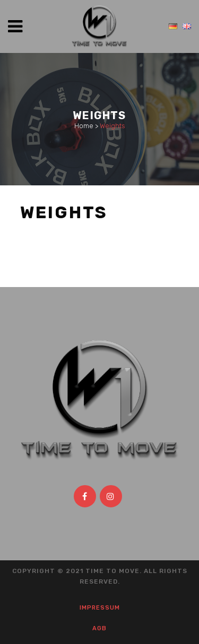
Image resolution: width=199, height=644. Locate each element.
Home (84, 126)
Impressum (100, 608)
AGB (99, 628)
